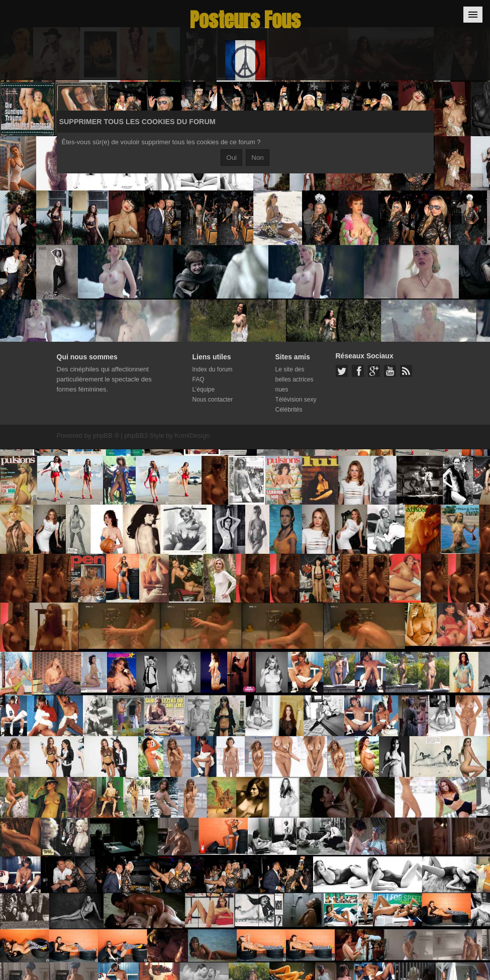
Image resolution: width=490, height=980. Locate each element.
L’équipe (204, 389)
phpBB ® (106, 435)
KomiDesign (192, 435)
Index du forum (213, 369)
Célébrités (289, 410)
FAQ (199, 379)
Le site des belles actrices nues (295, 379)
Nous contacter (213, 400)
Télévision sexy (296, 400)
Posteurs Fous (245, 20)
